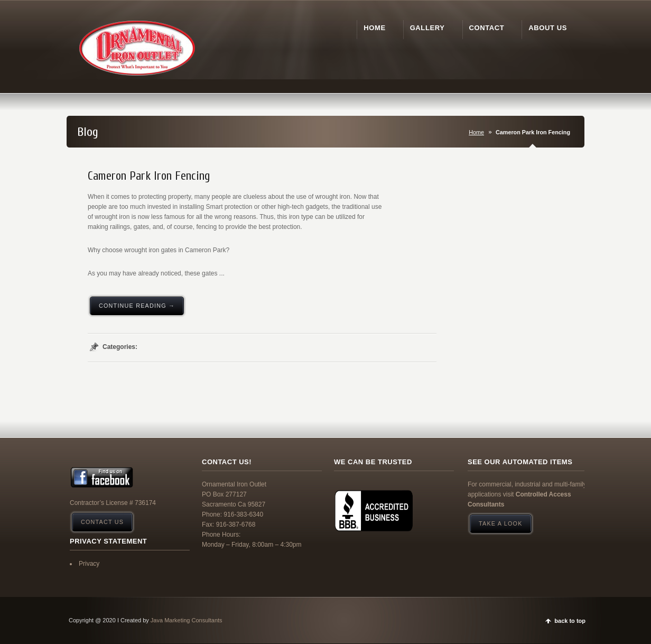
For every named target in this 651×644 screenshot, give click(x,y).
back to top (570, 621)
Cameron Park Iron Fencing (149, 176)
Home (476, 132)
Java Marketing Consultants (187, 620)
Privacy (89, 564)
